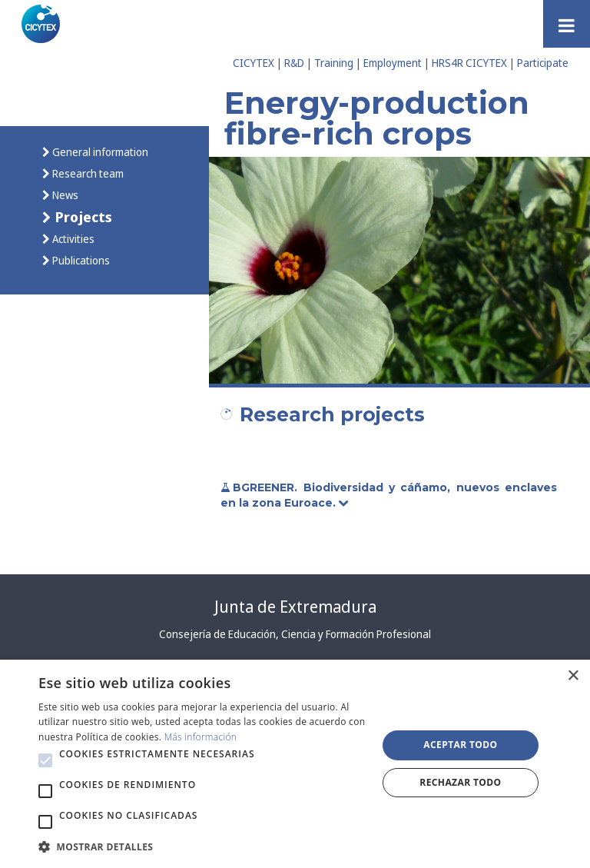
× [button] (573, 676)
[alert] (295, 764)
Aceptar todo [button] (460, 745)
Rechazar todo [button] (460, 782)
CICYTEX (254, 63)
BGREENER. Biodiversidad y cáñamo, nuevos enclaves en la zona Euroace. (389, 495)
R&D (294, 63)
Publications (80, 260)
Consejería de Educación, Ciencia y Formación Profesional (295, 634)
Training (334, 63)
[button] (45, 760)
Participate (543, 63)
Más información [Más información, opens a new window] (201, 737)
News (64, 195)
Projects (82, 216)
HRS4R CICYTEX (469, 63)
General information (99, 152)
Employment (393, 63)
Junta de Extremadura (295, 607)
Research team (87, 173)
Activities (72, 239)
